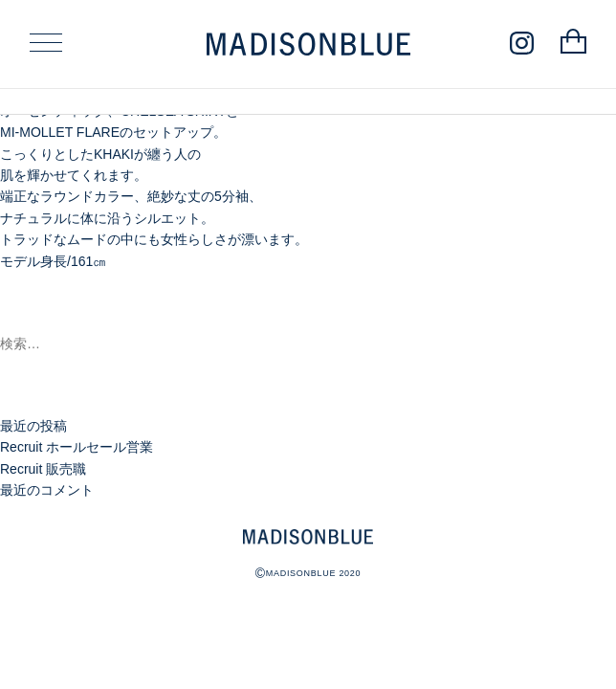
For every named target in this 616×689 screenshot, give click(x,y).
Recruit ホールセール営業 (77, 447)
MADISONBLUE (308, 537)
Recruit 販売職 (43, 469)
